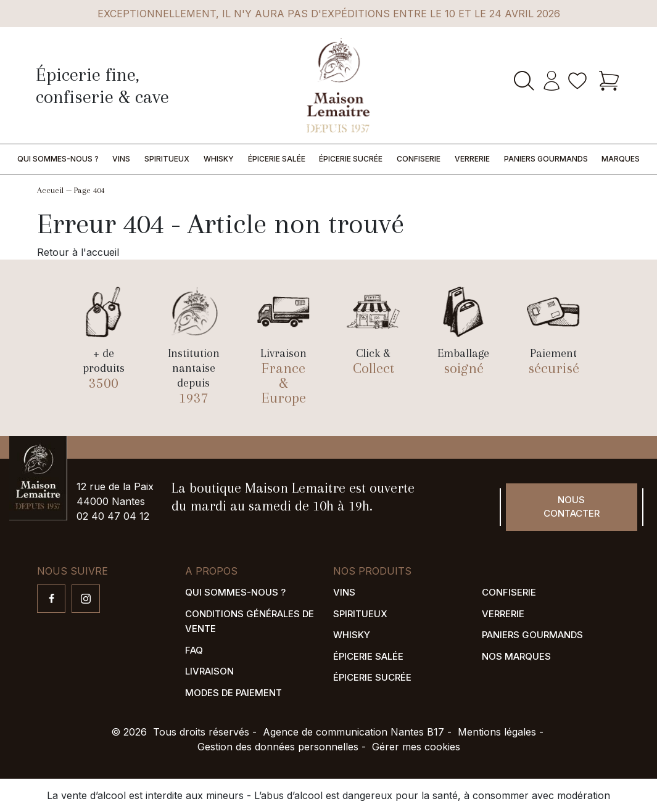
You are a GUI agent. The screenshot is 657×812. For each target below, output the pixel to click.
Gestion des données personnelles (278, 747)
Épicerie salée (277, 159)
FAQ (194, 650)
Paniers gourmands (546, 159)
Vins (121, 159)
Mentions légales (497, 732)
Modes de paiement (233, 693)
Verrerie (472, 159)
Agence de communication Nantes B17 (353, 732)
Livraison (209, 671)
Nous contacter (572, 507)
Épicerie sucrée (351, 159)
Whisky (219, 159)
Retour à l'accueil (78, 252)
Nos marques (516, 656)
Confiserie (419, 159)
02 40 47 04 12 (113, 516)
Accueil (50, 190)
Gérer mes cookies (416, 747)
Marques (621, 159)
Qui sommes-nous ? (58, 159)
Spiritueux (167, 159)
